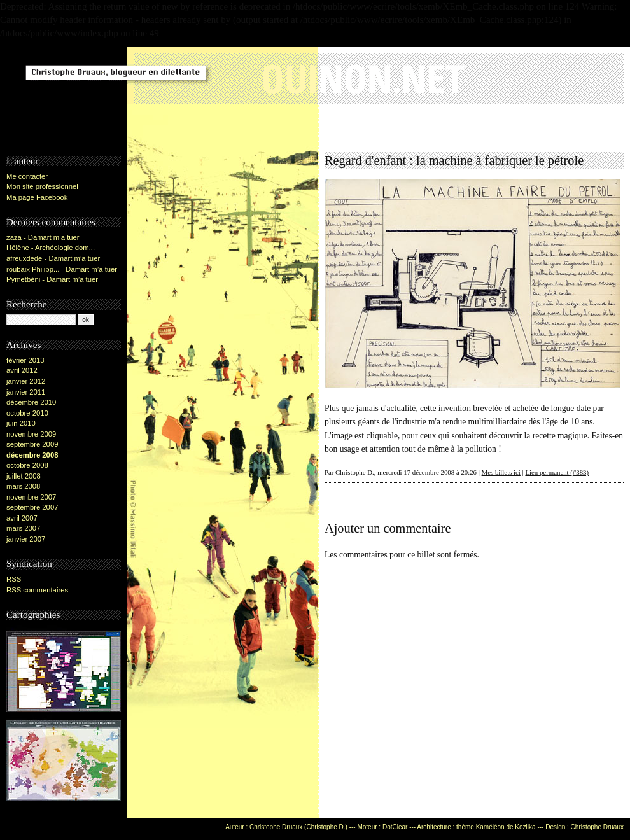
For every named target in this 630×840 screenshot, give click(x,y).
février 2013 (25, 360)
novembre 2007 (31, 497)
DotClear (395, 827)
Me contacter (27, 176)
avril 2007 (22, 518)
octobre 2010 (27, 413)
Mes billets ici (501, 472)
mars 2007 (23, 528)
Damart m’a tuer (54, 237)
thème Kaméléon (480, 827)
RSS (14, 579)
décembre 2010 (31, 402)
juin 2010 (21, 423)
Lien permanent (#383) (557, 472)
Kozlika (525, 827)
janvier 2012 (26, 381)
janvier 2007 (26, 539)
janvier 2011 (26, 392)
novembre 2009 (31, 434)
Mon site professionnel (42, 186)
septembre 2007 (32, 507)
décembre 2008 (32, 455)
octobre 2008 (27, 465)
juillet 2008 (24, 476)
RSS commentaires (37, 590)
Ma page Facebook (37, 197)
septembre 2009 (32, 444)
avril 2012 (22, 370)
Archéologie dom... (65, 248)
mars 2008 (23, 486)
